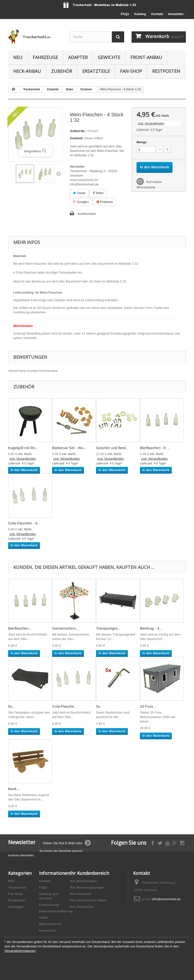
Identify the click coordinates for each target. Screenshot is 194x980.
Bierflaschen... (20, 628)
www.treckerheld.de (84, 180)
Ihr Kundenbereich (89, 873)
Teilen (98, 193)
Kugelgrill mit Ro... (23, 448)
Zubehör (62, 71)
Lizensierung (49, 905)
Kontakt (157, 14)
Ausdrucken (87, 214)
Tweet (79, 193)
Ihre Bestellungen (83, 881)
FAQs (125, 14)
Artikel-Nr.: (78, 131)
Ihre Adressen (80, 894)
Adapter (78, 57)
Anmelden (176, 14)
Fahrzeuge (45, 57)
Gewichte (109, 57)
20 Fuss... (148, 706)
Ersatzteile (96, 71)
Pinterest (105, 202)
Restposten (166, 71)
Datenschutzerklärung (56, 911)
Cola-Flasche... (65, 706)
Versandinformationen (20, 951)
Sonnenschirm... (65, 628)
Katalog (140, 14)
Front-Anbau (146, 57)
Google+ (81, 202)
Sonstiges (16, 907)
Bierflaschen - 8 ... (155, 448)
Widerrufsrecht (50, 924)
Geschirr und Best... (112, 448)
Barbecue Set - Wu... (69, 448)
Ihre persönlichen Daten (88, 900)
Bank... (14, 789)
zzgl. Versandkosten (151, 123)
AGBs (43, 918)
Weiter (58, 174)
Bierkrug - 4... (151, 628)
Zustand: (77, 138)
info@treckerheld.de (166, 899)
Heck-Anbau (27, 71)
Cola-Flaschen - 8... (24, 523)
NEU (18, 57)
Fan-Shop (131, 71)
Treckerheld (17, 888)
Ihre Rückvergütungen (87, 888)
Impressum (48, 930)
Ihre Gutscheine (82, 907)
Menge (142, 142)
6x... (12, 706)
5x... (99, 706)
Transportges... (108, 628)
